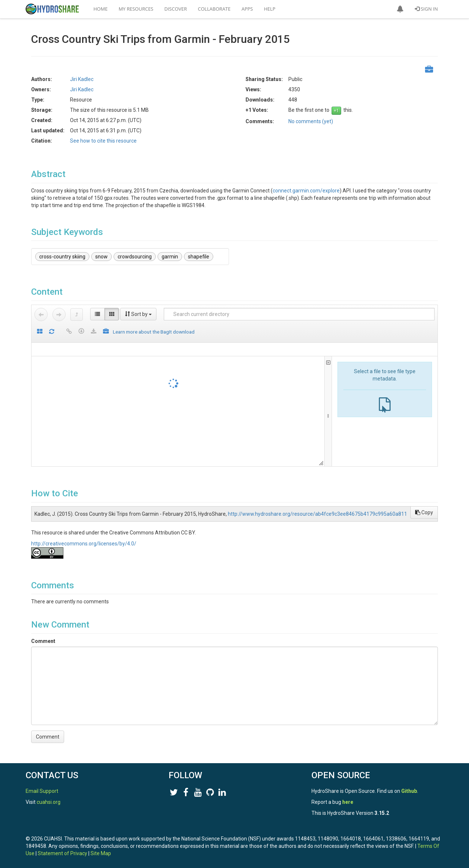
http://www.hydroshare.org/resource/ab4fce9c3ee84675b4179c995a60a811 (317, 514)
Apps (247, 9)
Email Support (42, 791)
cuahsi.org (49, 802)
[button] (400, 9)
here (348, 802)
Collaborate (214, 9)
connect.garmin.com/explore (306, 191)
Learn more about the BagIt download (154, 332)
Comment (43, 641)
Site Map (101, 853)
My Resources (136, 9)
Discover (176, 9)
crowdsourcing (135, 257)
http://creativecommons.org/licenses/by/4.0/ (84, 544)
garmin (170, 257)
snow (101, 257)
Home (101, 9)
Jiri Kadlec (82, 79)
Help (269, 9)
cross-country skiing (62, 257)
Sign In (426, 9)
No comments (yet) (311, 121)
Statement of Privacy (62, 853)
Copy (424, 512)
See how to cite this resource (103, 141)
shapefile (199, 257)
